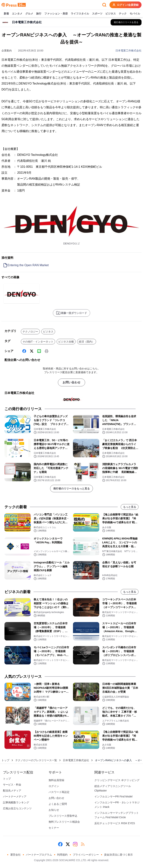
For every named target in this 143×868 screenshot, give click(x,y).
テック (123, 14)
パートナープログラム (39, 855)
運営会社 (15, 855)
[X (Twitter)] (32, 351)
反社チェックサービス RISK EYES (115, 823)
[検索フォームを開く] (104, 5)
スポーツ (97, 14)
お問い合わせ (71, 382)
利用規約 (62, 855)
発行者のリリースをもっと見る (71, 489)
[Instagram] (75, 844)
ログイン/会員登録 (125, 5)
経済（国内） (87, 342)
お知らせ (54, 810)
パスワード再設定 (59, 792)
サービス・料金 (12, 785)
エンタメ (17, 14)
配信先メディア (12, 791)
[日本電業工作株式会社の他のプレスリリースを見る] (126, 22)
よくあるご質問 (58, 804)
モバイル (135, 14)
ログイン (54, 786)
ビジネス (111, 14)
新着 (6, 14)
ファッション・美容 (56, 14)
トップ (5, 760)
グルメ (29, 14)
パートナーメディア (15, 796)
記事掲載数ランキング (16, 802)
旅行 (39, 14)
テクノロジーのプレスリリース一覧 (36, 760)
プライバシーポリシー (86, 855)
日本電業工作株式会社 (128, 51)
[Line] (39, 351)
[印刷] (47, 351)
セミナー (54, 828)
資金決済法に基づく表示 (118, 855)
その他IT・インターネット (38, 342)
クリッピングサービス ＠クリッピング (117, 780)
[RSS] (83, 844)
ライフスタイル (80, 14)
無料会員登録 (56, 780)
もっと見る (130, 507)
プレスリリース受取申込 (63, 816)
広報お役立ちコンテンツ (17, 808)
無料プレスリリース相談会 (64, 822)
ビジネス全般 (66, 342)
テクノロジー (30, 332)
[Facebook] (24, 351)
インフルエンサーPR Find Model (113, 796)
